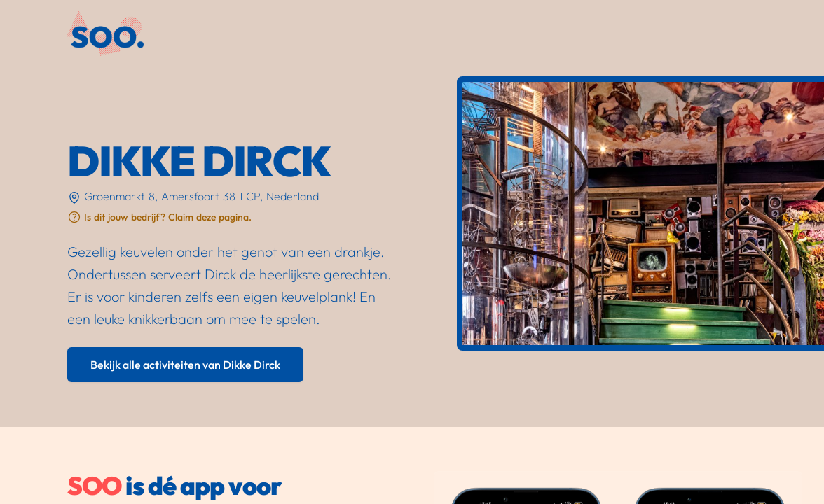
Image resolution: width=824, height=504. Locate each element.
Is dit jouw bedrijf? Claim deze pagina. (168, 217)
